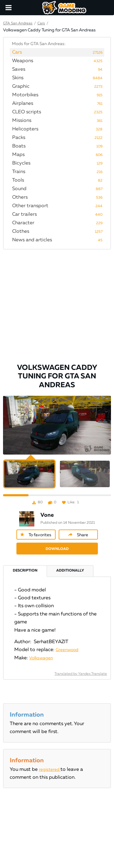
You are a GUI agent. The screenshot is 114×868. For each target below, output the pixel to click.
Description (25, 571)
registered (50, 770)
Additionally (70, 571)
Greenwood (67, 650)
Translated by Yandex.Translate (81, 674)
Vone (47, 515)
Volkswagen (41, 658)
